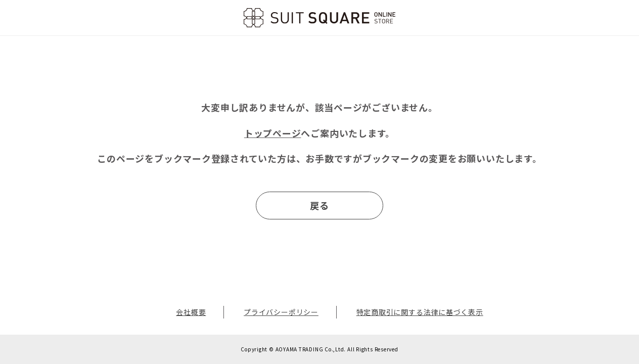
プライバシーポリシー (281, 312)
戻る (319, 205)
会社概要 (191, 312)
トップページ (273, 133)
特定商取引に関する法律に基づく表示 (420, 312)
